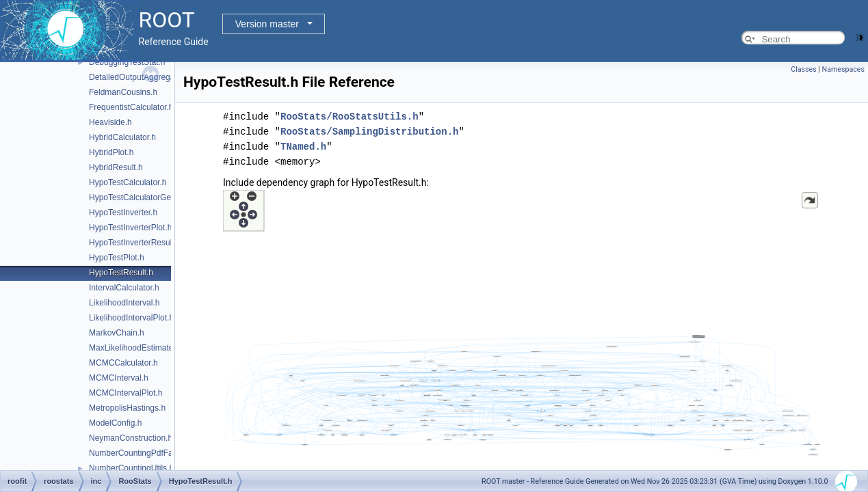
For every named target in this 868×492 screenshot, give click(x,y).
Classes (803, 69)
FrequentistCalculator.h (131, 107)
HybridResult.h (116, 167)
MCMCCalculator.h (123, 363)
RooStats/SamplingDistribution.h (369, 132)
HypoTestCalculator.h (128, 182)
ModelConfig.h (115, 423)
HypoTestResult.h (121, 273)
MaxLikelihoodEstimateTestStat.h (149, 348)
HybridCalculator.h (122, 137)
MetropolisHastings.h (127, 408)
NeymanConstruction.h (131, 438)
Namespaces (843, 69)
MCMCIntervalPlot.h (126, 393)
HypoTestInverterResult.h (135, 243)
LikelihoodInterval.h (124, 303)
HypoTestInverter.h (123, 213)
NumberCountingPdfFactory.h (143, 453)
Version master (267, 24)
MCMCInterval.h (119, 378)
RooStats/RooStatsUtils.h (350, 117)
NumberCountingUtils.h (131, 468)
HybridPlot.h (111, 152)
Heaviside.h (110, 122)
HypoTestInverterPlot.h (130, 228)
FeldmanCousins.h (123, 92)
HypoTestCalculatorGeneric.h (142, 197)
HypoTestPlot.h (117, 258)
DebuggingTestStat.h (127, 62)
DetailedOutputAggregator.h (140, 77)
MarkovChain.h (117, 333)
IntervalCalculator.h (124, 288)
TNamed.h (303, 147)
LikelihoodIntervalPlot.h (131, 318)
